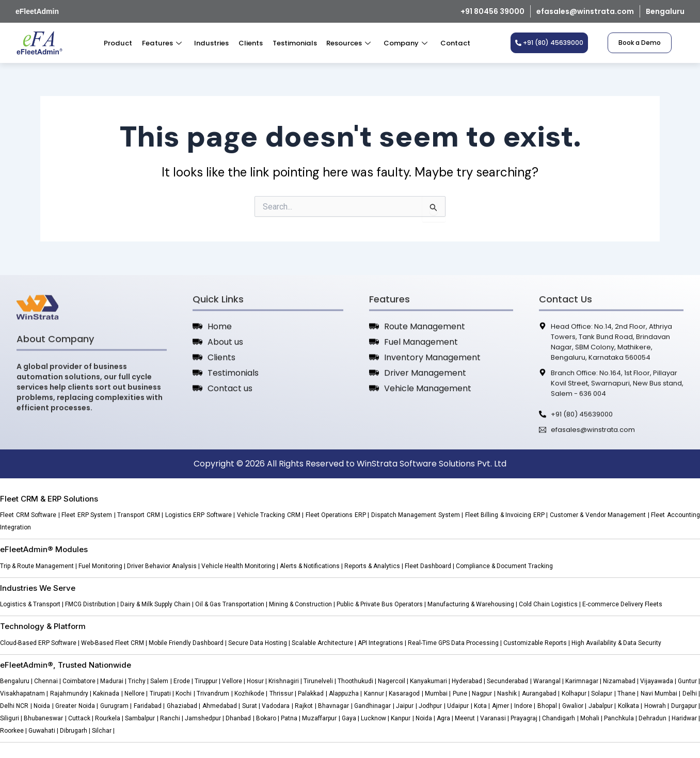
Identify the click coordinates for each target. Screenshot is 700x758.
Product (121, 43)
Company (403, 43)
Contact (451, 43)
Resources (347, 43)
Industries (212, 43)
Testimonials (293, 43)
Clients (250, 43)
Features (163, 43)
